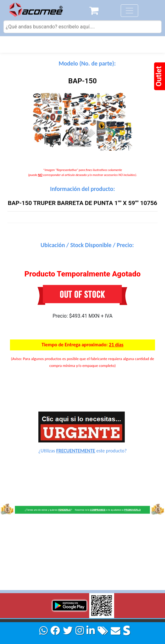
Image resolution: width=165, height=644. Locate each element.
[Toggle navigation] (129, 11)
